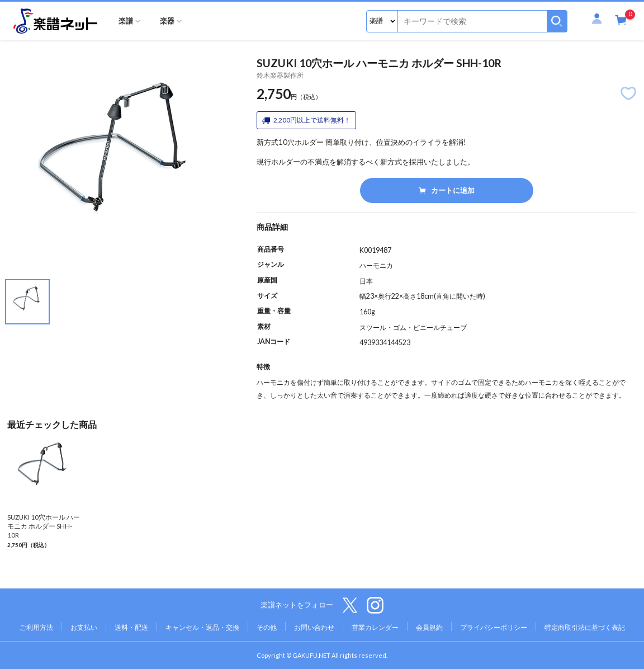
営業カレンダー (375, 627)
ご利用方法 (36, 627)
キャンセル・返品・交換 (202, 627)
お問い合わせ (314, 627)
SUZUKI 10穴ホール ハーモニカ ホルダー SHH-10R (44, 526)
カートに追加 (446, 190)
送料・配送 (131, 627)
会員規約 (429, 627)
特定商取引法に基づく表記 (585, 627)
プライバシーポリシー (494, 627)
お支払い (84, 627)
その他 (267, 627)
